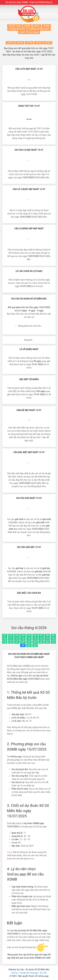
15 (35, 639)
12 (17, 639)
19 (5, 642)
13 (23, 639)
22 (23, 642)
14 (29, 639)
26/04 (20, 43)
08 (47, 635)
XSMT (37, 26)
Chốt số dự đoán (29, 32)
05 (29, 635)
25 (41, 642)
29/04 (48, 43)
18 (53, 639)
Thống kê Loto (17, 29)
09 (53, 635)
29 (29, 645)
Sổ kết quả (15, 26)
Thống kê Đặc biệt (39, 29)
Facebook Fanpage (29, 973)
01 (5, 635)
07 (41, 635)
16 (41, 639)
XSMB (27, 26)
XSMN (46, 26)
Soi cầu (43, 973)
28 (23, 645)
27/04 (29, 43)
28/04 (38, 43)
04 (23, 635)
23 (29, 642)
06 (35, 635)
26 (47, 642)
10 (5, 639)
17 (47, 639)
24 (35, 642)
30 (35, 645)
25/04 (10, 43)
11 (11, 639)
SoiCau (15, 973)
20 (11, 642)
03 (17, 635)
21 (17, 642)
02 (11, 635)
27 (53, 642)
